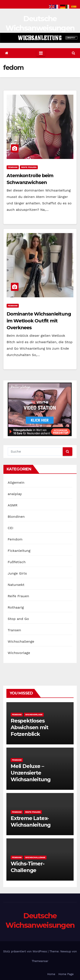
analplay (15, 494)
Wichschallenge (21, 641)
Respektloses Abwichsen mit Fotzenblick (29, 727)
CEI (11, 528)
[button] (73, 53)
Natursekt (16, 585)
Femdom (13, 167)
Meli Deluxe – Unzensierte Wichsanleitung (31, 773)
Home (51, 974)
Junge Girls (17, 573)
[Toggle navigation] (41, 53)
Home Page (66, 974)
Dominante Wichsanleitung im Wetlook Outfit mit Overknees (39, 321)
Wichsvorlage (19, 653)
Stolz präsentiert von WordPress (25, 951)
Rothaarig (16, 607)
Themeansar (40, 961)
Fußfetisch (17, 562)
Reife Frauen (29, 167)
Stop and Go (18, 619)
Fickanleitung (19, 551)
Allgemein (16, 483)
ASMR (13, 505)
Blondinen (16, 517)
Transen (14, 630)
